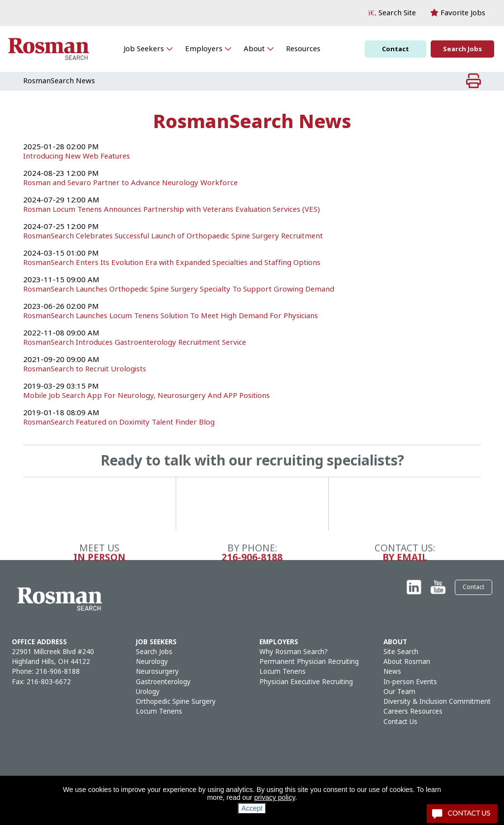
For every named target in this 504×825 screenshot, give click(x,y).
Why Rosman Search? (294, 652)
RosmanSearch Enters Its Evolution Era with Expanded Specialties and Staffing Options (172, 263)
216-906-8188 (252, 753)
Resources (303, 49)
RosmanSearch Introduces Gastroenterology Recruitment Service (135, 342)
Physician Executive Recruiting (306, 682)
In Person (99, 753)
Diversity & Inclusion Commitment (437, 702)
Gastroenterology (163, 682)
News (392, 672)
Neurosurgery (157, 672)
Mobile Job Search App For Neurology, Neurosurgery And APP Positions (146, 396)
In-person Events (410, 682)
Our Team (399, 692)
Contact (395, 49)
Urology (148, 692)
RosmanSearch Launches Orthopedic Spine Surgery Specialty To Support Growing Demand (179, 289)
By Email (405, 753)
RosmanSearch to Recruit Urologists (85, 369)
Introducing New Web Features (77, 156)
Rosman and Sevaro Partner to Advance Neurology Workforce (130, 183)
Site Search (401, 652)
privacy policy (274, 797)
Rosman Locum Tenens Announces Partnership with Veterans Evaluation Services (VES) (172, 209)
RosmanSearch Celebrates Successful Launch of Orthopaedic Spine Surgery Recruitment (173, 236)
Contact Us (400, 722)
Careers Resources (413, 711)
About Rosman (407, 662)
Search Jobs (462, 49)
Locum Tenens (159, 711)
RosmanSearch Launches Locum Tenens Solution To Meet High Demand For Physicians (171, 316)
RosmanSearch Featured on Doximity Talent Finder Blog (119, 422)
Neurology (152, 662)
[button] (392, 13)
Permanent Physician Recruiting (309, 662)
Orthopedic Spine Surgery (176, 702)
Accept (252, 808)
